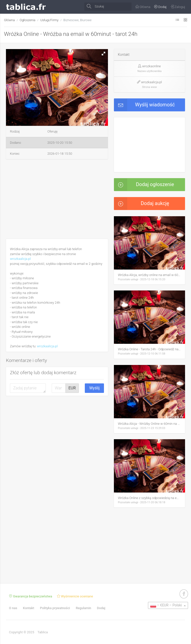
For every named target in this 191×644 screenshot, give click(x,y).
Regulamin (84, 608)
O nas (13, 608)
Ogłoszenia (27, 20)
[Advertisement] (57, 200)
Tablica (43, 632)
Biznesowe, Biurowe (77, 20)
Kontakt (28, 608)
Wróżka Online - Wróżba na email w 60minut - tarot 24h (71, 34)
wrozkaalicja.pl (20, 259)
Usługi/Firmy (49, 20)
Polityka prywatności (55, 608)
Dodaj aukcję (142, 204)
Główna (9, 20)
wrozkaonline (152, 66)
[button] (103, 54)
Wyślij (95, 388)
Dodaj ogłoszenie (144, 185)
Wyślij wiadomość (144, 105)
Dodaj (101, 608)
